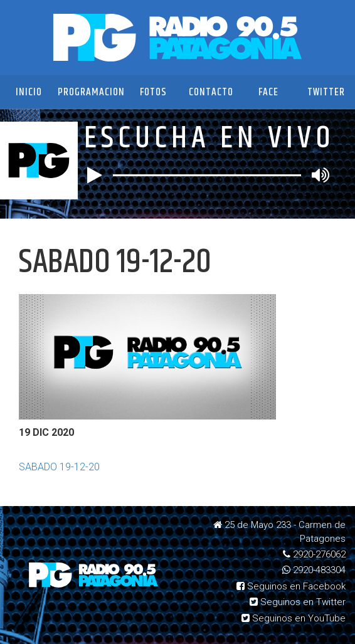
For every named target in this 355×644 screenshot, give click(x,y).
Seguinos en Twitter (298, 602)
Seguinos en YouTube (294, 618)
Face (268, 92)
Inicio (29, 92)
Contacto (211, 92)
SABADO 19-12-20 (59, 467)
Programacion (91, 92)
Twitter (326, 92)
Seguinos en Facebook (291, 586)
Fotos (153, 92)
